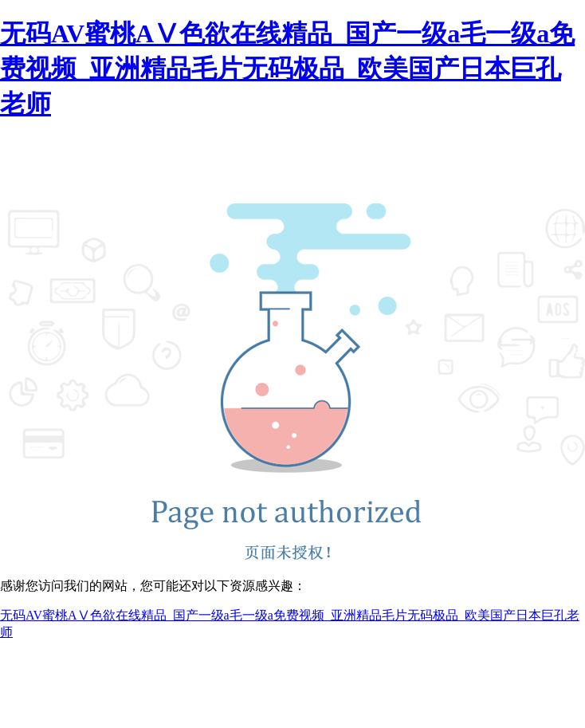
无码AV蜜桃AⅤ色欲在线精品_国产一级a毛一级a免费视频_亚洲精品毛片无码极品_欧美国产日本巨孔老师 (287, 69)
